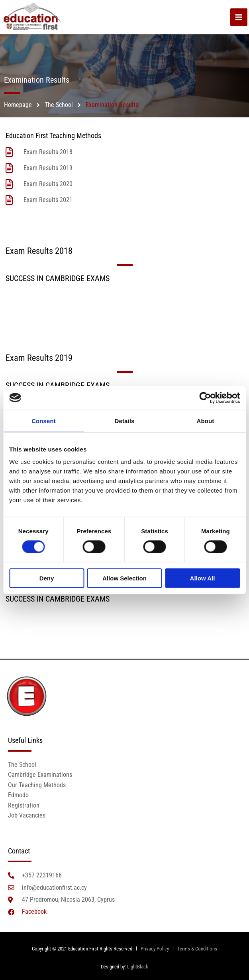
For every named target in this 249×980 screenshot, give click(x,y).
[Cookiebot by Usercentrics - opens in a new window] (205, 398)
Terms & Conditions (197, 949)
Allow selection (124, 578)
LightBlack (138, 967)
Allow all (203, 578)
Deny (47, 578)
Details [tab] (125, 421)
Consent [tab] (44, 421)
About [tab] (206, 421)
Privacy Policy (154, 949)
